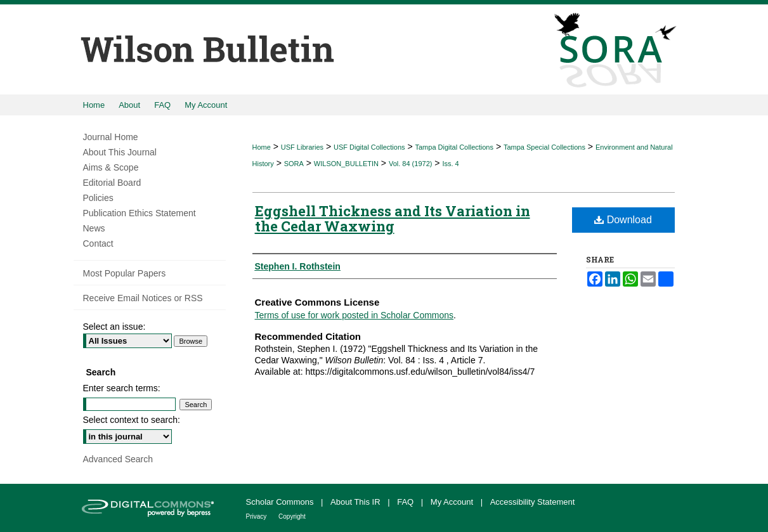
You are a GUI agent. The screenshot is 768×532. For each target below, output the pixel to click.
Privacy (257, 516)
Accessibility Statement (533, 502)
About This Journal (120, 152)
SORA (294, 164)
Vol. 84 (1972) (411, 164)
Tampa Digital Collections (454, 147)
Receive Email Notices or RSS (143, 298)
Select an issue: (114, 327)
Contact (98, 243)
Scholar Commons (281, 502)
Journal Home (111, 137)
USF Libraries (302, 147)
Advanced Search (118, 459)
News (94, 228)
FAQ (407, 502)
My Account (453, 502)
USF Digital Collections (369, 147)
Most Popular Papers (125, 273)
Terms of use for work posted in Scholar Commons (355, 315)
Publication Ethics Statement (140, 213)
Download (623, 220)
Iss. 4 (450, 164)
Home (262, 147)
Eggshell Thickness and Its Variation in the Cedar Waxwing (393, 218)
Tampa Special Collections (544, 147)
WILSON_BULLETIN (346, 164)
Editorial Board (112, 183)
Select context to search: (132, 420)
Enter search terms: (122, 388)
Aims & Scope (111, 167)
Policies (98, 198)
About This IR (356, 502)
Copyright (292, 516)
